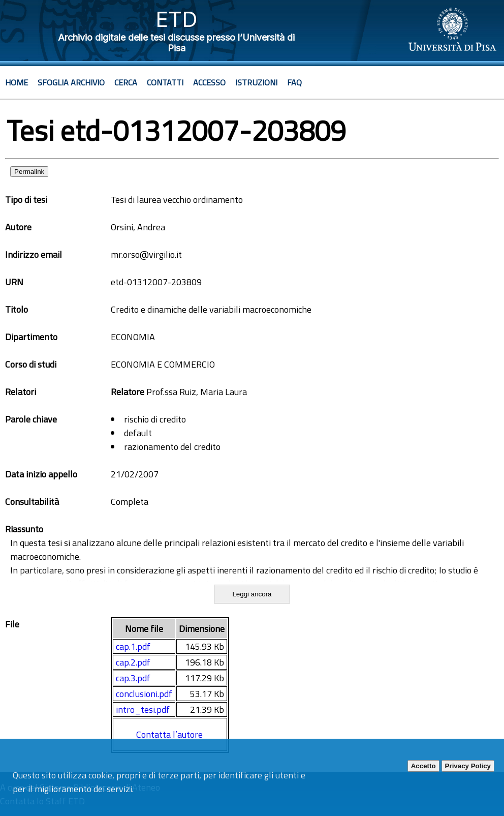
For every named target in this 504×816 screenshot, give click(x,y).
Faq (294, 82)
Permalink (29, 172)
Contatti (165, 82)
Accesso (209, 82)
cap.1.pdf (133, 646)
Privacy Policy (468, 766)
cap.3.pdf (133, 678)
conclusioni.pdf (144, 694)
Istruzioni (256, 82)
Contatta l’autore (169, 734)
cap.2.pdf (133, 662)
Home (17, 82)
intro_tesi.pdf (143, 709)
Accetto (423, 766)
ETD (177, 19)
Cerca (126, 82)
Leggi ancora (252, 594)
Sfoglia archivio (71, 82)
